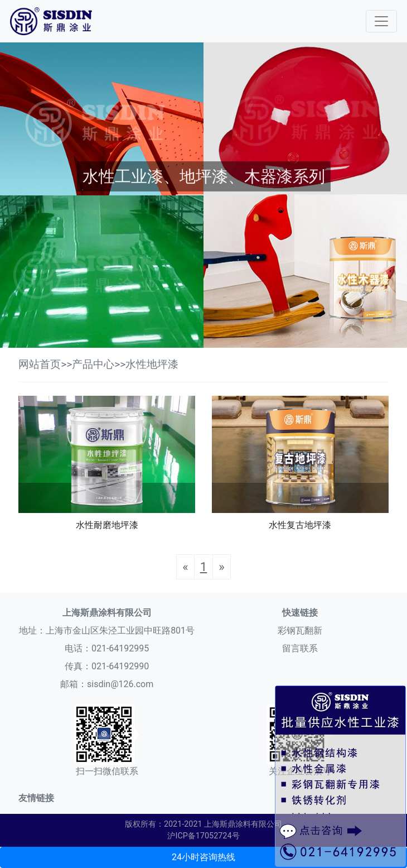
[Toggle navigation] (381, 21)
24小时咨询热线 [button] (203, 857)
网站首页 (40, 364)
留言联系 (300, 648)
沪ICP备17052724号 (203, 836)
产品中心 (93, 364)
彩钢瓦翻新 (300, 630)
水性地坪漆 (152, 364)
